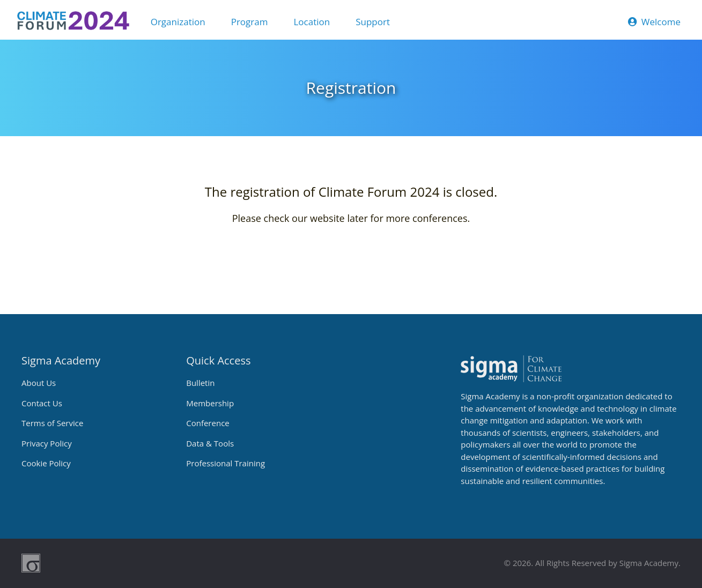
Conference (208, 423)
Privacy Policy (47, 443)
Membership (210, 403)
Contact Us (42, 403)
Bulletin (200, 383)
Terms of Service (52, 423)
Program (250, 22)
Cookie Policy (46, 463)
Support (373, 22)
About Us (39, 383)
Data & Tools (210, 443)
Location (312, 22)
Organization (178, 22)
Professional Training (226, 463)
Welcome (654, 22)
